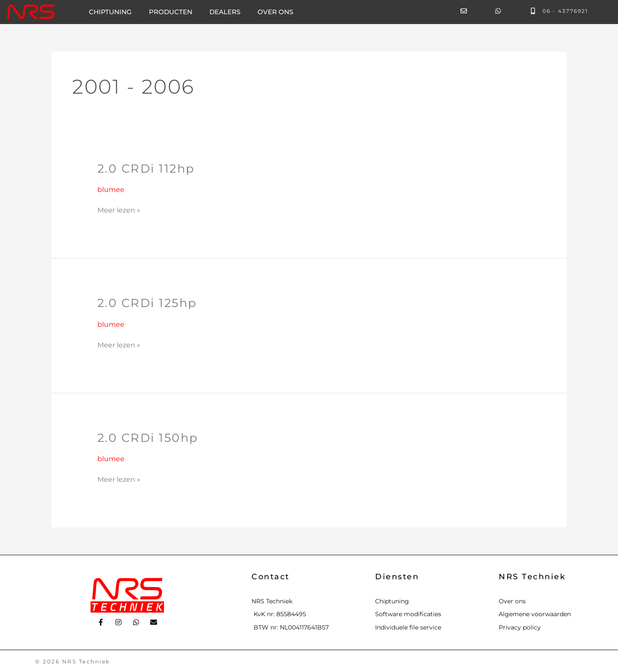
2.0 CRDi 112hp (148, 168)
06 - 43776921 (565, 11)
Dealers (225, 12)
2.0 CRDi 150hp (150, 438)
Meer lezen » (119, 210)
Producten (171, 12)
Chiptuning (110, 12)
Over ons (275, 12)
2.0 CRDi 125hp (149, 303)
